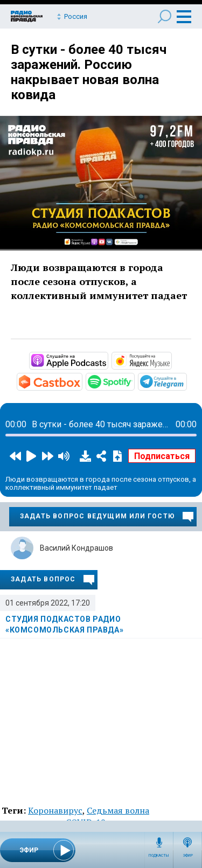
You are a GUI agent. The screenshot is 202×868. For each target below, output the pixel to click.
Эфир (188, 856)
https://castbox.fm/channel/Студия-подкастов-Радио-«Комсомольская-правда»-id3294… (81, 381)
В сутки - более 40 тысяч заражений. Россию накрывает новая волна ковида (89, 72)
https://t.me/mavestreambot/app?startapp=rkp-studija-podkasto (186, 381)
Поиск (165, 16)
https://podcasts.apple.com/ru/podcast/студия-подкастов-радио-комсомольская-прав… (107, 360)
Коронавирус (55, 810)
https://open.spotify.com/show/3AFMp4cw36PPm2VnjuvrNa (134, 381)
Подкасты (159, 856)
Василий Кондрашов (76, 548)
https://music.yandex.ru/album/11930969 (171, 360)
